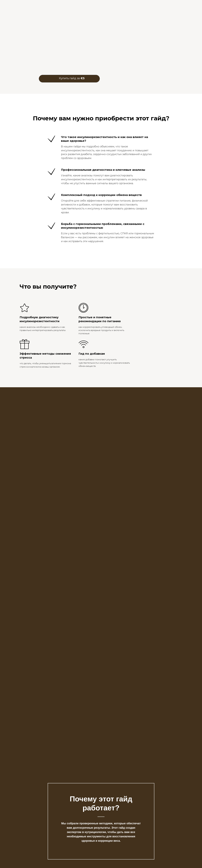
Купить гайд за (72, 78)
